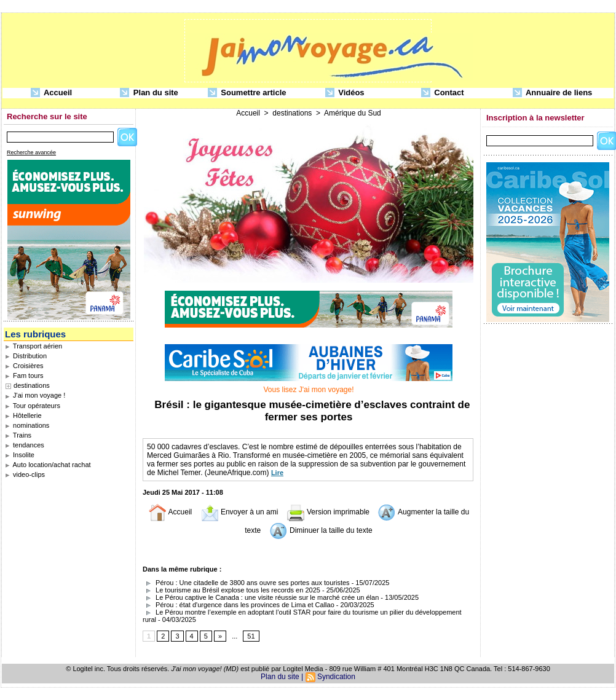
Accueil (51, 93)
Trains (18, 435)
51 (251, 636)
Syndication (336, 677)
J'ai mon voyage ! (35, 395)
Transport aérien (34, 346)
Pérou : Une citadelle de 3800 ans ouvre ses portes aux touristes (246, 583)
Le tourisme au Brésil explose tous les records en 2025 (231, 590)
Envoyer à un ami (239, 512)
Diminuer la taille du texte (321, 530)
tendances (25, 445)
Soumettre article (247, 93)
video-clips (25, 474)
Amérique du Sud (353, 113)
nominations (27, 425)
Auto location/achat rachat (48, 465)
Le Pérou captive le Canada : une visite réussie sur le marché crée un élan (261, 597)
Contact (443, 93)
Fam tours (24, 376)
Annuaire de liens (553, 93)
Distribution (26, 356)
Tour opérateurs (33, 406)
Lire (277, 473)
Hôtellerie (23, 415)
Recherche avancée (31, 152)
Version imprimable (328, 512)
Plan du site (149, 93)
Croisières (24, 366)
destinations (32, 385)
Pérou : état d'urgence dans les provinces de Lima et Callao (239, 605)
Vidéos (345, 93)
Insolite (20, 455)
